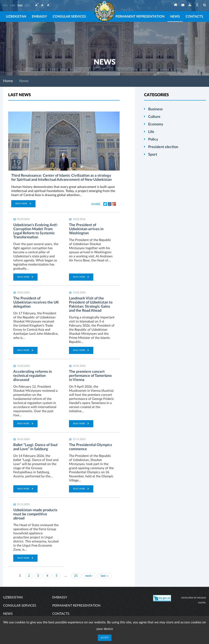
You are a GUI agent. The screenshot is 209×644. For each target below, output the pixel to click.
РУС (5, 6)
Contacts (194, 17)
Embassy (39, 17)
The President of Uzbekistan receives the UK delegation (36, 302)
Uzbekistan (16, 17)
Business (155, 109)
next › (89, 576)
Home (8, 81)
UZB (13, 6)
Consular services (69, 17)
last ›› (105, 576)
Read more (23, 204)
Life (151, 132)
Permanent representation (140, 17)
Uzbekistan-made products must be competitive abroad (35, 514)
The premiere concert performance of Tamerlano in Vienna (90, 376)
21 (76, 576)
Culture (154, 117)
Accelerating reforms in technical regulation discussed (33, 376)
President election (163, 147)
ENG (20, 6)
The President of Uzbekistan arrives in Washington (86, 229)
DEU (28, 6)
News (175, 17)
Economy (156, 124)
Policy (153, 140)
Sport (153, 155)
